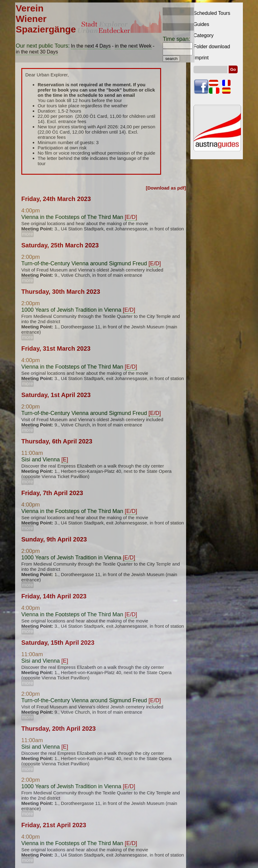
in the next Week (133, 46)
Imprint (201, 58)
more (27, 234)
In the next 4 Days (91, 46)
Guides (201, 24)
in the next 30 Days (37, 52)
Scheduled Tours (212, 13)
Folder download (212, 47)
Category (204, 35)
